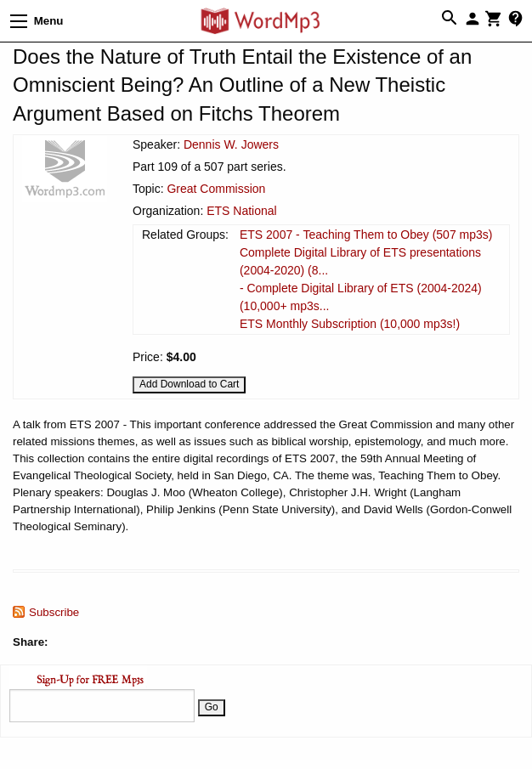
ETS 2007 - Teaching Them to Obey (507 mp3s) (366, 235)
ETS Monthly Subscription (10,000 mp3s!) (350, 324)
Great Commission (216, 189)
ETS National (241, 211)
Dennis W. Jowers (231, 144)
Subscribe (54, 612)
